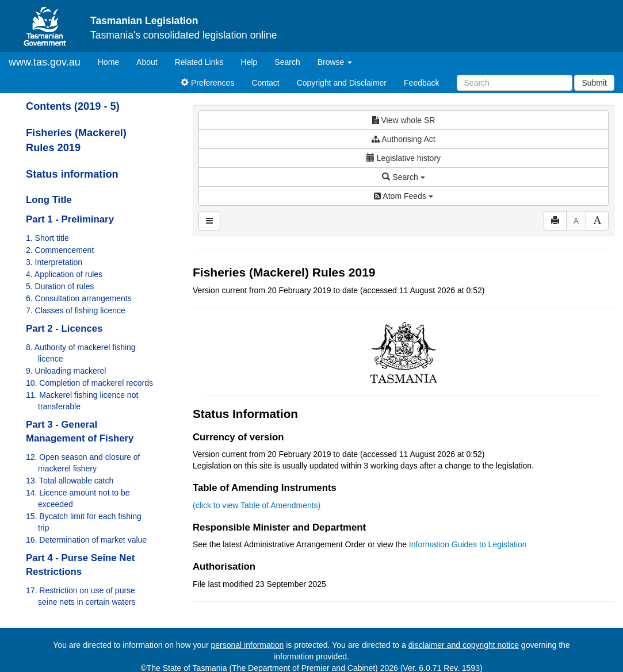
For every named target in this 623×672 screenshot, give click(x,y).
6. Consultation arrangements (79, 298)
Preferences (207, 83)
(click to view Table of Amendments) (257, 505)
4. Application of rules (64, 274)
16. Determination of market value (86, 540)
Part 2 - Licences (64, 329)
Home (113, 61)
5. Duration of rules (60, 286)
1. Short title (47, 238)
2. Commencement (60, 250)
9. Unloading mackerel (66, 371)
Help (249, 62)
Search (287, 62)
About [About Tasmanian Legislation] (147, 62)
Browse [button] (335, 62)
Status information (72, 174)
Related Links (199, 62)
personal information (248, 645)
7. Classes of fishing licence (76, 310)
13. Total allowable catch (70, 481)
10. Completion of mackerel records (89, 383)
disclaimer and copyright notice (464, 645)
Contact (265, 83)
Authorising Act (404, 139)
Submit (594, 83)
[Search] (515, 83)
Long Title (49, 200)
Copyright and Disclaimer (342, 83)
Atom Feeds (403, 196)
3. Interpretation (54, 262)
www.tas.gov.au (45, 62)
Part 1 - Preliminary (70, 219)
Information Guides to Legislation (468, 544)
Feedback (421, 83)
